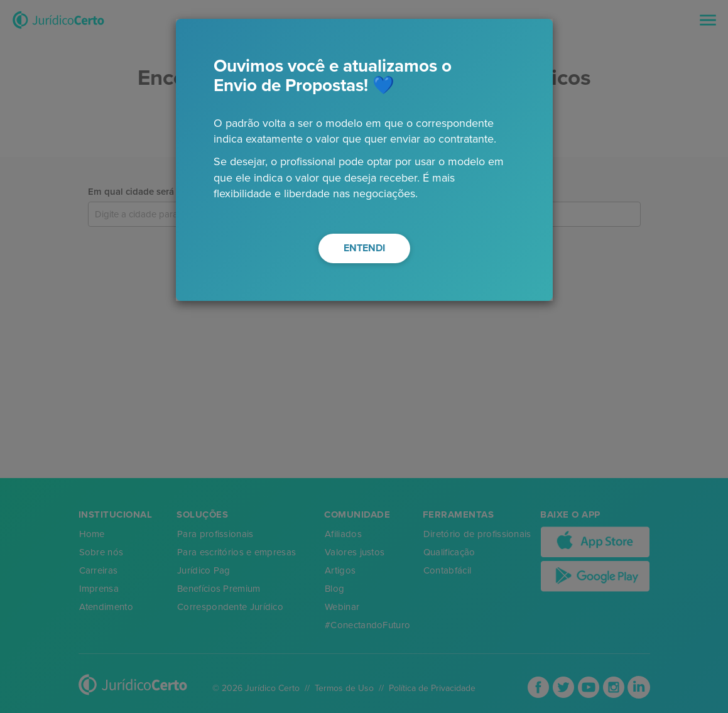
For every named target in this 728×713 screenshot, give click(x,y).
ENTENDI (364, 248)
